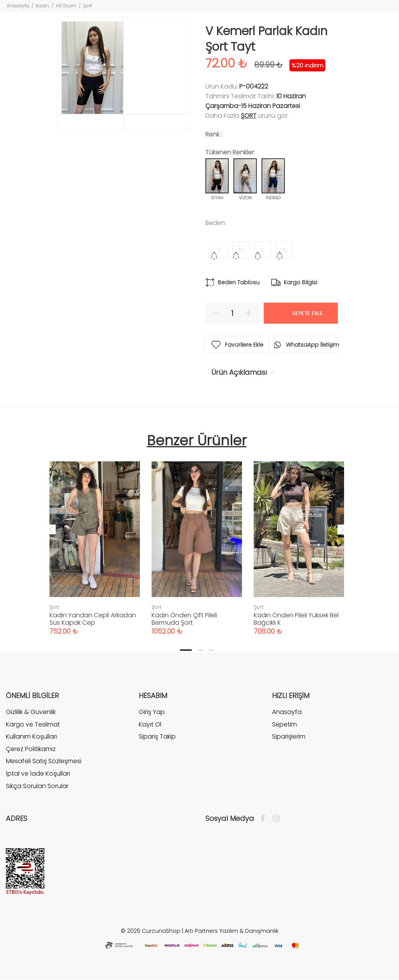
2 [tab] (200, 650)
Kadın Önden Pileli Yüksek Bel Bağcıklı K (296, 619)
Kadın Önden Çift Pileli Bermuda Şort (184, 619)
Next (342, 529)
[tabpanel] (95, 541)
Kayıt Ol (150, 724)
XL (285, 250)
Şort (87, 6)
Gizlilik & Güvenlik (31, 712)
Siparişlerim (289, 736)
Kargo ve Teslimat (33, 724)
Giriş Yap (152, 712)
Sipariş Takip (157, 736)
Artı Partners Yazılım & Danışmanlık (232, 931)
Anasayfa (18, 6)
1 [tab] (186, 650)
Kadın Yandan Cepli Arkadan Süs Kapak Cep (93, 619)
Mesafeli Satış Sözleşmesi (44, 761)
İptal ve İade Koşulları (38, 774)
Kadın (42, 6)
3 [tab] (211, 650)
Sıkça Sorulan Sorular (37, 786)
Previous (51, 529)
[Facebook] (265, 819)
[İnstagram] (274, 819)
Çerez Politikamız (31, 749)
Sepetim (284, 724)
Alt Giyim (66, 6)
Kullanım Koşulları (31, 736)
